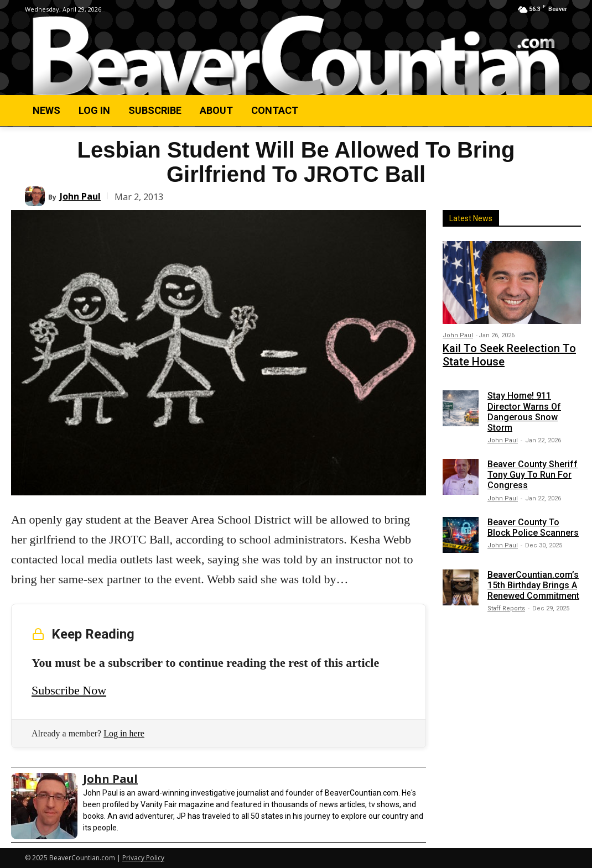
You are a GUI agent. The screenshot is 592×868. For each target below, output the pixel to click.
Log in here (124, 733)
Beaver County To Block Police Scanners (533, 522)
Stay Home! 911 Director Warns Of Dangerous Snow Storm (524, 407)
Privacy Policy (143, 858)
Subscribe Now (69, 690)
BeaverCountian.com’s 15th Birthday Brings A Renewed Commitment (533, 580)
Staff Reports (506, 603)
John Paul (80, 196)
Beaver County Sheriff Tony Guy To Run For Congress (533, 469)
